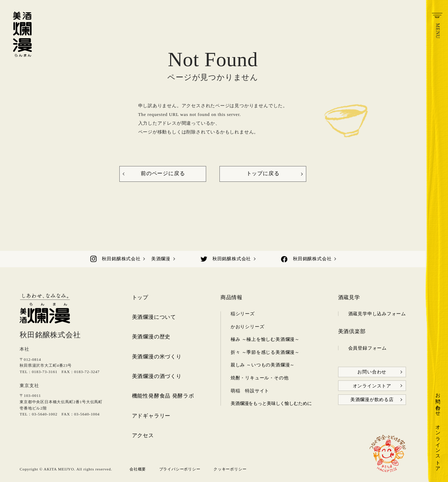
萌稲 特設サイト (250, 391)
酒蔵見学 (349, 297)
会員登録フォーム (367, 348)
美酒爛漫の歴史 (151, 337)
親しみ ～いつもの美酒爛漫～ (263, 365)
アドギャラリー (151, 416)
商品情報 (232, 297)
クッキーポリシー (230, 469)
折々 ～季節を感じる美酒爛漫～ (265, 352)
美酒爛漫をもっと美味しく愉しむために (271, 403)
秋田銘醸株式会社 (121, 259)
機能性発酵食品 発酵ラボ (163, 396)
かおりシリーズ (248, 327)
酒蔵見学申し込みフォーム (377, 314)
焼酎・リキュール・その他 (260, 378)
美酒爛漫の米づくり (157, 357)
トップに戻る (263, 173)
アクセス (143, 435)
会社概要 (138, 469)
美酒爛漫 (161, 259)
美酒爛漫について (154, 317)
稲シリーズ (243, 314)
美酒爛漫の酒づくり (157, 376)
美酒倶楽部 (352, 331)
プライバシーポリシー (180, 469)
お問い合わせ (438, 402)
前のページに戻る (163, 173)
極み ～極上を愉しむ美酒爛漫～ (265, 339)
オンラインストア (438, 445)
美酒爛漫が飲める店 (372, 400)
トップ (140, 297)
